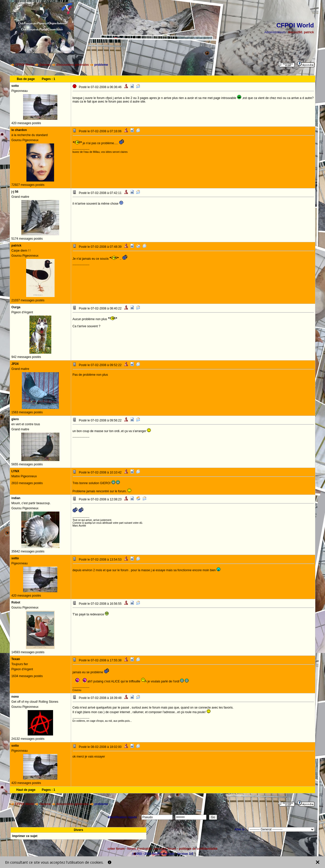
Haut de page (26, 790)
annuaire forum (165, 849)
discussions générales (72, 65)
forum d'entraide (139, 849)
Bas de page (26, 79)
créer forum (116, 849)
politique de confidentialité (198, 849)
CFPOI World (24, 65)
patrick (309, 32)
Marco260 (295, 32)
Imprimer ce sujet (25, 836)
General (45, 65)
